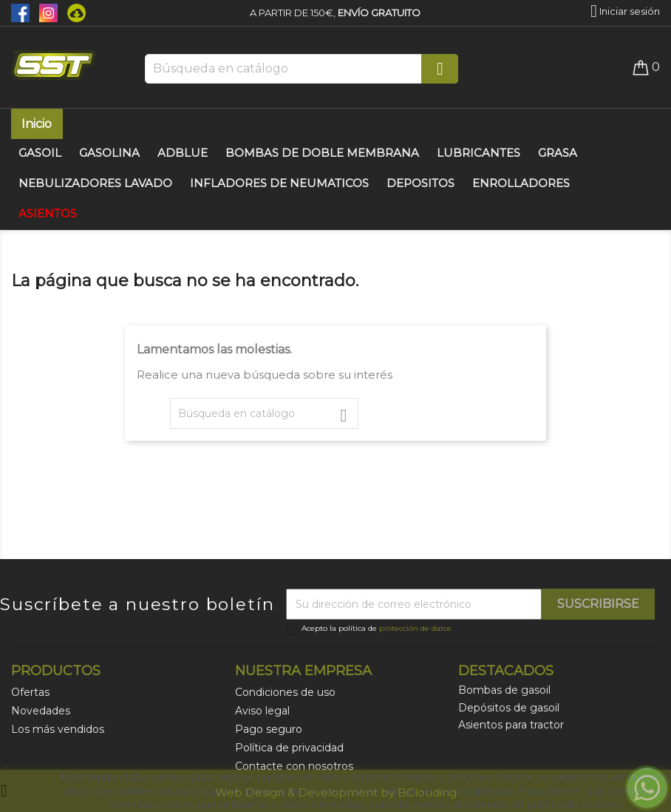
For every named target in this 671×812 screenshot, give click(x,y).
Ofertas (30, 692)
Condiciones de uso (285, 692)
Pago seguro (269, 729)
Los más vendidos (58, 729)
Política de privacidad (289, 748)
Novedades (41, 711)
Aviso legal (262, 711)
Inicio (37, 124)
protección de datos (415, 628)
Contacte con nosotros (294, 766)
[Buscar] (302, 69)
